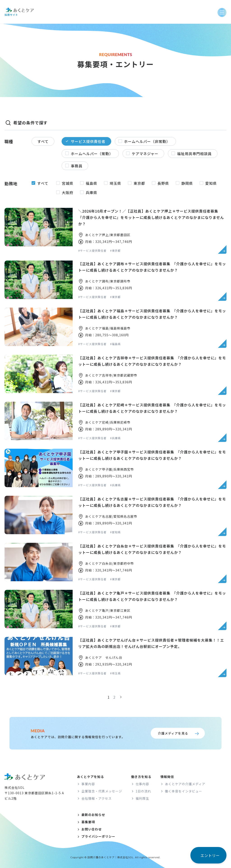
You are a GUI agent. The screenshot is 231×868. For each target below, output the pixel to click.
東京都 (139, 183)
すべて (43, 141)
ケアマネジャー (145, 154)
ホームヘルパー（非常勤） (147, 141)
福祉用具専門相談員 (194, 154)
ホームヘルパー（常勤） (92, 154)
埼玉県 (115, 183)
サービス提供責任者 (88, 141)
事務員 (77, 166)
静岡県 (187, 183)
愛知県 (211, 183)
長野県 (163, 183)
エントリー (210, 855)
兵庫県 (91, 192)
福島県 (91, 183)
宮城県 (68, 183)
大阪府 (68, 192)
